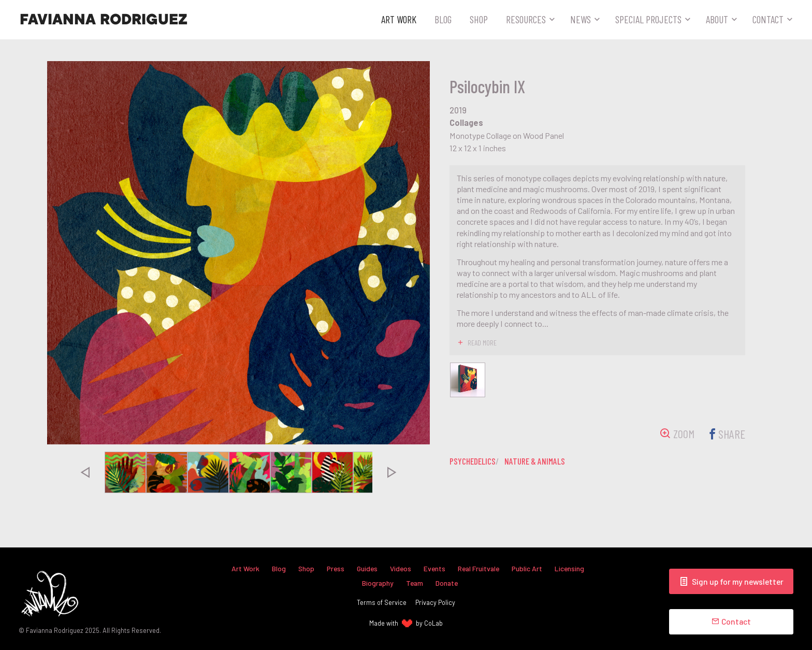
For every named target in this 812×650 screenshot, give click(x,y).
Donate (447, 583)
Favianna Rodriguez (104, 20)
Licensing (574, 568)
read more (482, 342)
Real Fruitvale (481, 568)
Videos (400, 568)
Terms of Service (382, 602)
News (581, 19)
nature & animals (539, 463)
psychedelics (474, 463)
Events (435, 568)
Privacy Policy (435, 602)
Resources (526, 19)
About (717, 19)
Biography (376, 583)
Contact (768, 19)
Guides (366, 568)
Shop (479, 19)
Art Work (399, 19)
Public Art (531, 568)
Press (333, 568)
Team (414, 583)
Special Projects (648, 19)
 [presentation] (85, 472)
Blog (443, 19)
